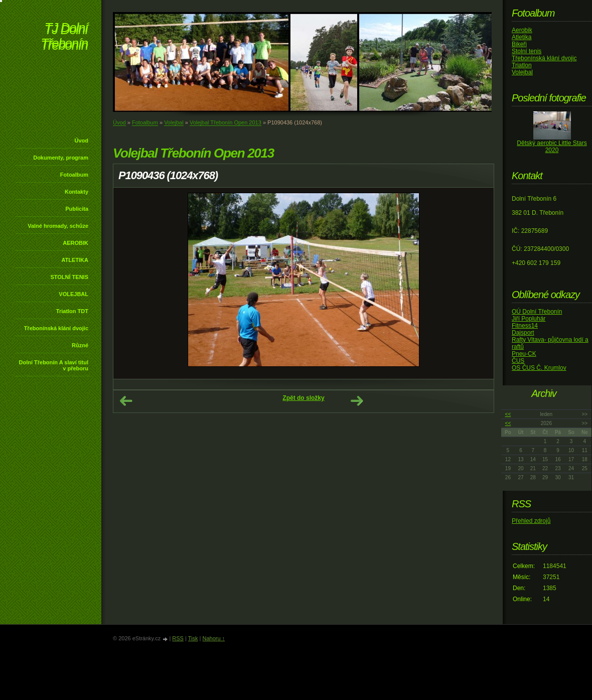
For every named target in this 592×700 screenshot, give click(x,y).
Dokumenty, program (61, 158)
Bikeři (519, 44)
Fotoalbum (74, 175)
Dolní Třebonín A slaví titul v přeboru (53, 365)
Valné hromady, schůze (58, 226)
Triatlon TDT (72, 311)
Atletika (522, 37)
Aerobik (522, 30)
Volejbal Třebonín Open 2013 (226, 122)
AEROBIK (76, 243)
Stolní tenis (527, 51)
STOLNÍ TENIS (69, 277)
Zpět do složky (303, 398)
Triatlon (522, 65)
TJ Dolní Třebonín (64, 37)
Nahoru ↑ (213, 638)
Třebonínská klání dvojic (56, 328)
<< (508, 414)
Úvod (82, 141)
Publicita (77, 209)
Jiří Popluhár (529, 319)
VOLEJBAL (73, 294)
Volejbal (174, 122)
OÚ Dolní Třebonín (537, 312)
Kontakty (77, 192)
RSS (178, 638)
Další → (357, 401)
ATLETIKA (75, 260)
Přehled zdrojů (531, 521)
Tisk (193, 638)
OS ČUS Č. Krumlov (539, 368)
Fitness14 (525, 326)
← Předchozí (126, 401)
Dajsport (523, 333)
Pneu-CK (524, 354)
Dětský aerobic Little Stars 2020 (552, 147)
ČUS (518, 361)
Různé (80, 345)
